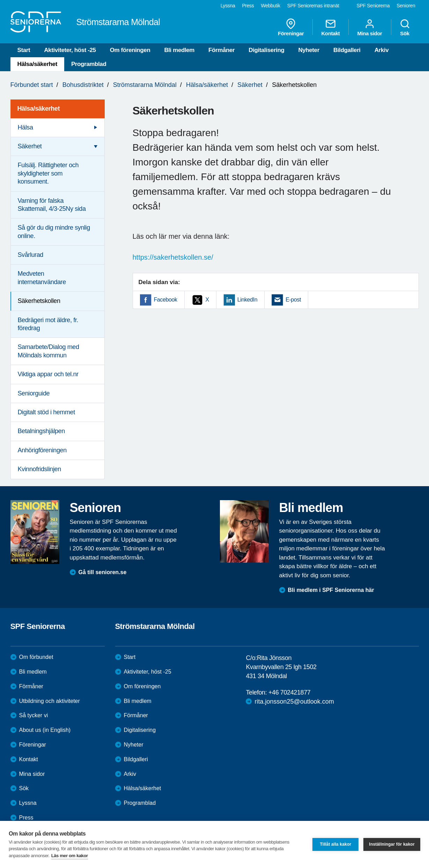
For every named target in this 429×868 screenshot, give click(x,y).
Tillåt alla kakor (335, 844)
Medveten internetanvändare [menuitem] (42, 278)
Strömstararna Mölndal (145, 85)
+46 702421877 (289, 692)
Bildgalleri (347, 50)
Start (24, 50)
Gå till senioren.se (103, 572)
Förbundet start (32, 85)
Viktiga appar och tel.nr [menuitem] (48, 374)
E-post (293, 300)
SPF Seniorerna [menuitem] (373, 6)
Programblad (89, 64)
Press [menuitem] (248, 6)
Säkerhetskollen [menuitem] (39, 301)
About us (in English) (45, 730)
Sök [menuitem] (405, 27)
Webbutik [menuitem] (270, 6)
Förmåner (221, 50)
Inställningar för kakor (392, 844)
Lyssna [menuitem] (228, 6)
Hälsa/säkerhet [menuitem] (39, 109)
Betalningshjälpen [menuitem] (41, 431)
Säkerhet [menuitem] (30, 146)
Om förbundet (36, 657)
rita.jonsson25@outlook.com (294, 702)
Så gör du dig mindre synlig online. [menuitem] (54, 232)
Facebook (166, 300)
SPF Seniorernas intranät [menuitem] (313, 6)
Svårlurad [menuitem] (31, 255)
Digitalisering (266, 50)
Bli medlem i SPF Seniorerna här (331, 590)
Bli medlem (179, 50)
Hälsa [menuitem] (25, 127)
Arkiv (382, 50)
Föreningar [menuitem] (291, 27)
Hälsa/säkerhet (37, 64)
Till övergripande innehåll (0, 0)
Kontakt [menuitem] (330, 27)
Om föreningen (130, 50)
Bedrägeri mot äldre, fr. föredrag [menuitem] (48, 324)
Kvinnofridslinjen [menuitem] (39, 469)
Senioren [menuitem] (406, 6)
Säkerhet (250, 85)
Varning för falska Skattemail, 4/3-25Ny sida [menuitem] (52, 205)
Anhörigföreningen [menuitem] (42, 450)
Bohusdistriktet (83, 85)
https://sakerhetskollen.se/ (173, 257)
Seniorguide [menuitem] (34, 393)
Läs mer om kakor (70, 856)
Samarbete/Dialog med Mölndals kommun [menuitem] (49, 351)
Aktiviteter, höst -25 (70, 50)
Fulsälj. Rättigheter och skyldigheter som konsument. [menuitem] (48, 173)
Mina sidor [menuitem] (369, 27)
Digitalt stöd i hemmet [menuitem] (46, 412)
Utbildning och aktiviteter (50, 701)
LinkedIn (247, 300)
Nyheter (309, 50)
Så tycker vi (34, 715)
